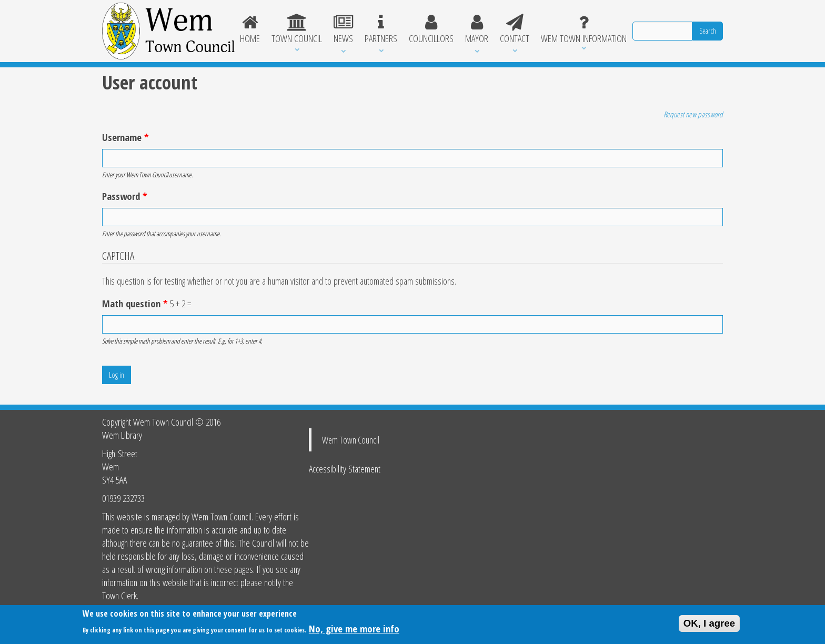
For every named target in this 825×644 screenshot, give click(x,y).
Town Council (297, 29)
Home (250, 29)
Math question (135, 303)
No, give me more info (354, 631)
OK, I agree (710, 625)
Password (125, 196)
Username (125, 137)
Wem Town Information (584, 29)
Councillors (431, 29)
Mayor (477, 29)
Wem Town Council (351, 440)
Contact (515, 29)
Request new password (693, 114)
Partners (381, 29)
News (343, 29)
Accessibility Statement (345, 469)
